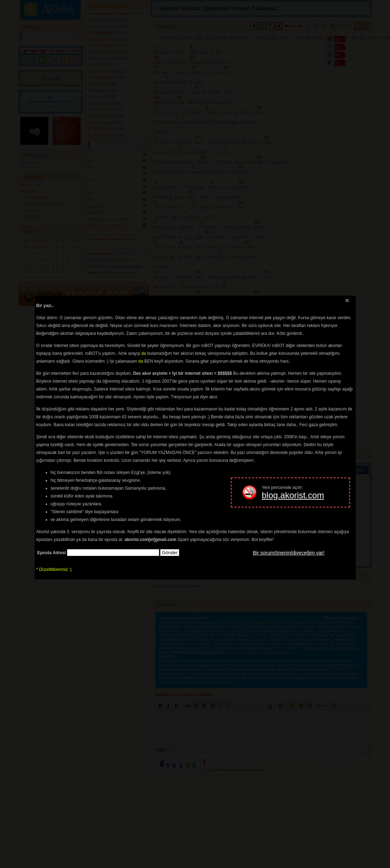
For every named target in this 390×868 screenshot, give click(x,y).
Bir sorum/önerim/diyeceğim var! (289, 553)
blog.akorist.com (293, 495)
